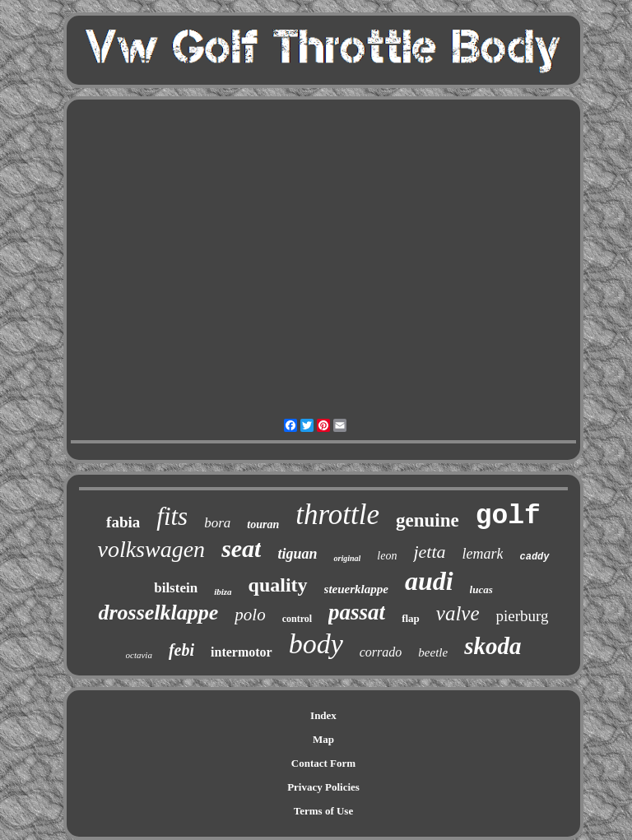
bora (217, 523)
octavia (139, 655)
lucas (481, 589)
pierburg (523, 616)
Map (323, 739)
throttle (337, 515)
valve (458, 613)
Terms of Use (323, 811)
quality (278, 585)
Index (323, 715)
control (297, 619)
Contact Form (323, 763)
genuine (428, 520)
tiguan (297, 554)
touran (263, 524)
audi (429, 581)
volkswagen (151, 549)
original (347, 558)
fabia (123, 522)
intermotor (242, 652)
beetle (433, 652)
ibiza (223, 592)
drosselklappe (158, 613)
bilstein (176, 588)
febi (181, 650)
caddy (534, 557)
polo (250, 615)
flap (411, 618)
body (316, 644)
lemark (483, 554)
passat (357, 612)
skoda (493, 646)
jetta (429, 552)
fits (172, 516)
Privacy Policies (323, 787)
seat (241, 548)
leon (387, 556)
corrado (381, 652)
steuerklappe (356, 589)
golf (508, 516)
